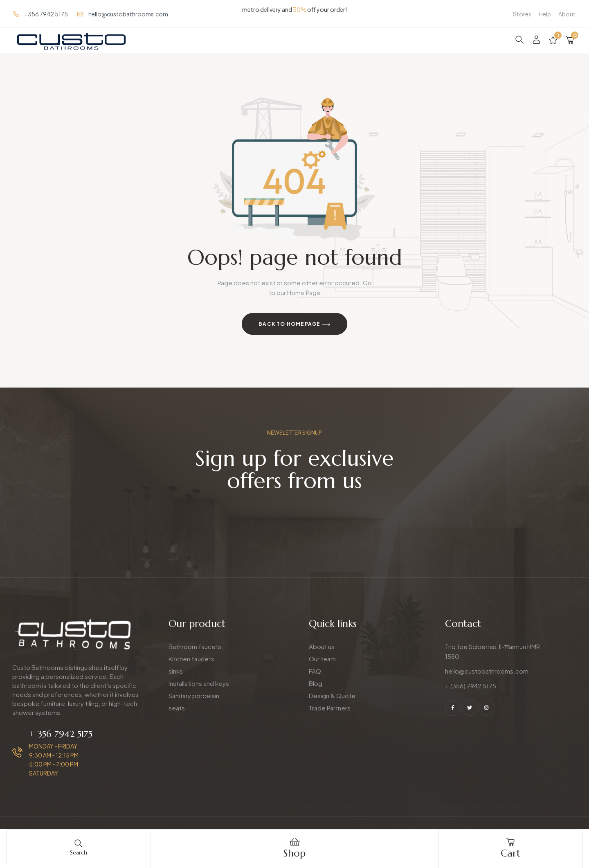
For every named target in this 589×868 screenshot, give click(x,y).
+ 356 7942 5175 (61, 734)
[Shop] (294, 842)
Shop (294, 853)
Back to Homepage (294, 325)
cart (510, 853)
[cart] (510, 842)
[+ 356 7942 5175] (17, 752)
